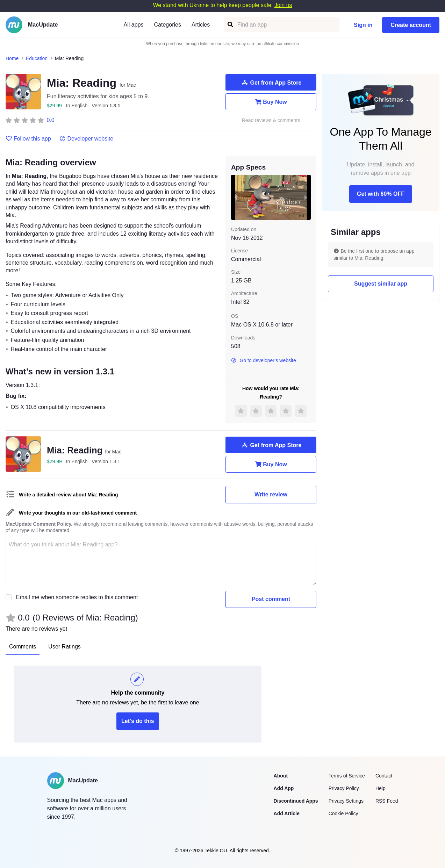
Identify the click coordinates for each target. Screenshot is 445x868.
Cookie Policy (343, 813)
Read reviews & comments (271, 120)
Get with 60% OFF (381, 194)
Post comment (271, 599)
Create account (411, 25)
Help (381, 788)
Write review (271, 494)
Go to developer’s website (264, 360)
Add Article (287, 813)
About (281, 776)
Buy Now (271, 102)
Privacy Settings (346, 801)
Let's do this (138, 721)
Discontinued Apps (296, 801)
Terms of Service (347, 776)
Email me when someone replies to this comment (77, 597)
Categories (168, 25)
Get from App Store (271, 83)
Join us (283, 5)
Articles (201, 25)
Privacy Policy (344, 788)
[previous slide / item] (236, 197)
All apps (134, 25)
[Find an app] (230, 25)
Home (12, 58)
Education (37, 58)
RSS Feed (387, 801)
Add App (284, 788)
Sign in (363, 25)
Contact (384, 776)
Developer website (87, 139)
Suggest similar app (381, 284)
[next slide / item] (306, 197)
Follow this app (28, 139)
